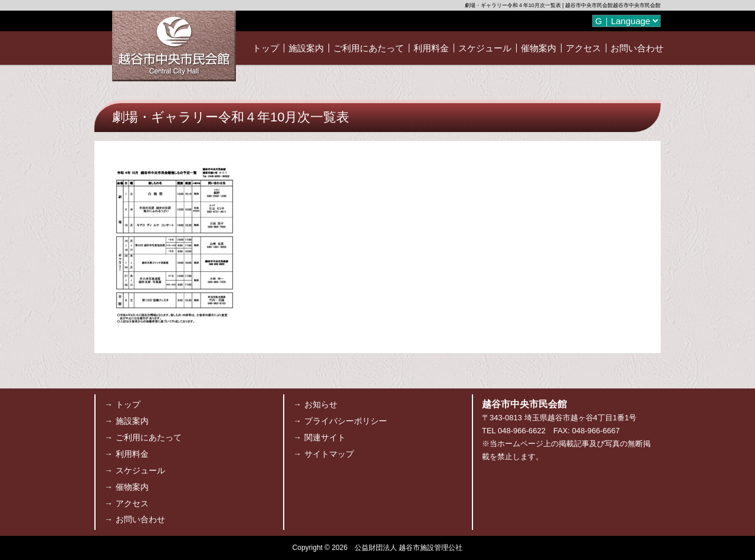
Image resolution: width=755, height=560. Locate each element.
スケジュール (485, 48)
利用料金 (431, 48)
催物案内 (539, 48)
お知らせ (321, 404)
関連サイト (325, 437)
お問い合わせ (637, 48)
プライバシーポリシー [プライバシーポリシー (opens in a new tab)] (346, 421)
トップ (266, 48)
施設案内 (306, 48)
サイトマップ (329, 454)
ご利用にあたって (369, 48)
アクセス (583, 48)
